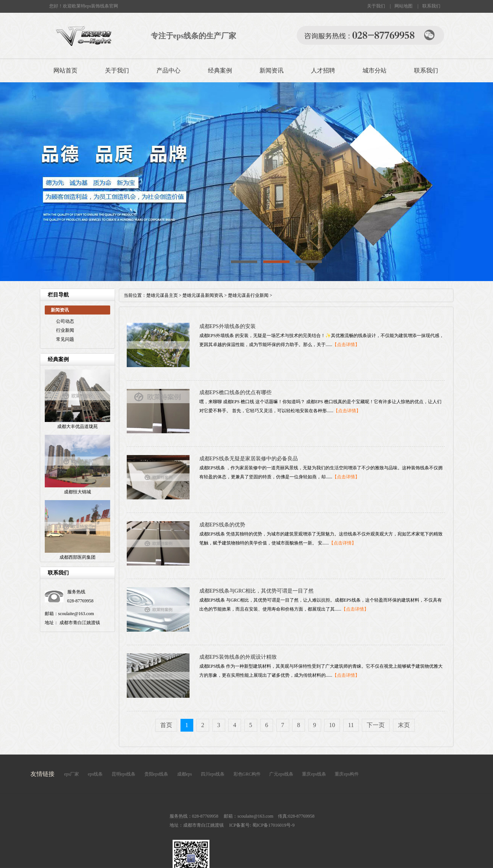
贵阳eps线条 (156, 774)
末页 (404, 725)
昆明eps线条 (124, 774)
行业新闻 (65, 330)
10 (332, 725)
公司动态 (65, 321)
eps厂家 (72, 774)
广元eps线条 (281, 774)
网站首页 (65, 70)
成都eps (185, 774)
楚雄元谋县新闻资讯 (203, 295)
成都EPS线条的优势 (222, 525)
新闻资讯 (272, 70)
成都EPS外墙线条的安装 (228, 326)
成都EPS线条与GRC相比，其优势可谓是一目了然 (257, 591)
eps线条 (96, 774)
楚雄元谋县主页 (162, 295)
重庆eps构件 (347, 774)
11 (351, 725)
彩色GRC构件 (247, 774)
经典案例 (220, 70)
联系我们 (431, 6)
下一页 (376, 725)
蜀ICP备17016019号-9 (273, 825)
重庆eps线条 (314, 774)
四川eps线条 (213, 774)
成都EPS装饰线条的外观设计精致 (238, 657)
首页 (166, 725)
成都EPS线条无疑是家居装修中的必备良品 (249, 459)
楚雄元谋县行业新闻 (248, 295)
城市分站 (375, 70)
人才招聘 (323, 70)
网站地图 (404, 6)
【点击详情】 (346, 345)
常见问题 (65, 339)
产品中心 (168, 70)
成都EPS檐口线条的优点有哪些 (235, 392)
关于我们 (376, 6)
